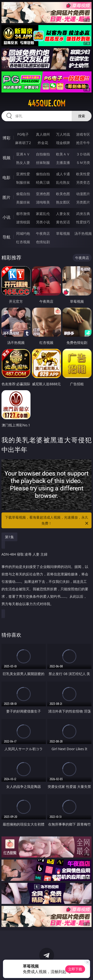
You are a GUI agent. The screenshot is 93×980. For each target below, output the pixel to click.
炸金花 (43, 143)
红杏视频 (23, 242)
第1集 (9, 537)
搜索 (82, 116)
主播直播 (63, 163)
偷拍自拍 (43, 174)
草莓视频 (63, 233)
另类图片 (83, 202)
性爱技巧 (83, 222)
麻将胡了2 (23, 143)
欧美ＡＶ (63, 154)
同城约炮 (23, 233)
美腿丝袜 (23, 202)
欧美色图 (63, 194)
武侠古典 (83, 214)
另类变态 (83, 182)
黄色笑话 (63, 222)
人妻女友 (63, 214)
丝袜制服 (43, 163)
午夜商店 (43, 233)
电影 (6, 178)
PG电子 (23, 134)
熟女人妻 (23, 163)
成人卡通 (63, 174)
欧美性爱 (83, 174)
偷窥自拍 (23, 194)
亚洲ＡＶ (23, 154)
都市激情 (23, 214)
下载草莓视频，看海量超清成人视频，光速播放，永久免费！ (47, 521)
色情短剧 (43, 242)
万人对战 (63, 134)
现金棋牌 (63, 143)
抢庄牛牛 (83, 143)
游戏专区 (83, 134)
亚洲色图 (43, 194)
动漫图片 (83, 194)
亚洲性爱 (23, 174)
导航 (6, 237)
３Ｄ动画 (83, 154)
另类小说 (43, 222)
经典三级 (43, 182)
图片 (6, 197)
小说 (6, 217)
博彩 (6, 138)
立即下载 (75, 969)
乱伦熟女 (63, 182)
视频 (6, 158)
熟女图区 (63, 202)
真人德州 (43, 134)
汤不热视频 (83, 233)
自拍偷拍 (43, 154)
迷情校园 (23, 222)
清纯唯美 (43, 202)
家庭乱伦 (43, 214)
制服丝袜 (23, 182)
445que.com (47, 103)
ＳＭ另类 (83, 163)
